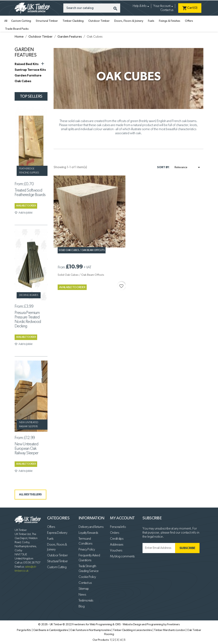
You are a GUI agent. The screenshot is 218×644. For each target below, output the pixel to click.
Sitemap (84, 589)
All (6, 21)
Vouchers (116, 551)
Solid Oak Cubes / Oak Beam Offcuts (82, 250)
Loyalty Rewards (88, 533)
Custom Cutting (21, 21)
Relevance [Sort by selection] (188, 167)
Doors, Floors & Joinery (129, 21)
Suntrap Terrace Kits (30, 70)
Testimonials (86, 601)
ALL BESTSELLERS (30, 495)
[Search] (92, 8)
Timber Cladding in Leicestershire (133, 630)
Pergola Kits (24, 630)
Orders (114, 533)
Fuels (151, 21)
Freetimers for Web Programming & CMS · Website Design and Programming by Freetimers (126, 624)
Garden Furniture (28, 75)
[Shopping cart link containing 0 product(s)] (190, 8)
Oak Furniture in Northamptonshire (91, 630)
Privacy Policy (87, 550)
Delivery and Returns (91, 527)
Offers (189, 21)
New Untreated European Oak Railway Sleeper (26, 449)
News (82, 595)
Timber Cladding (73, 21)
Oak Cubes (23, 81)
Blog (81, 607)
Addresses (117, 545)
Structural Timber (47, 21)
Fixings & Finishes (170, 21)
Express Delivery (57, 533)
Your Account (162, 6)
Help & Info (140, 6)
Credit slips (117, 539)
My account (122, 518)
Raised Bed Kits (27, 64)
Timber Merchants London (170, 630)
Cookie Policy (87, 577)
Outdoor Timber (99, 21)
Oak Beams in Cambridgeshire (51, 630)
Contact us (167, 10)
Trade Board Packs (17, 29)
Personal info (118, 527)
